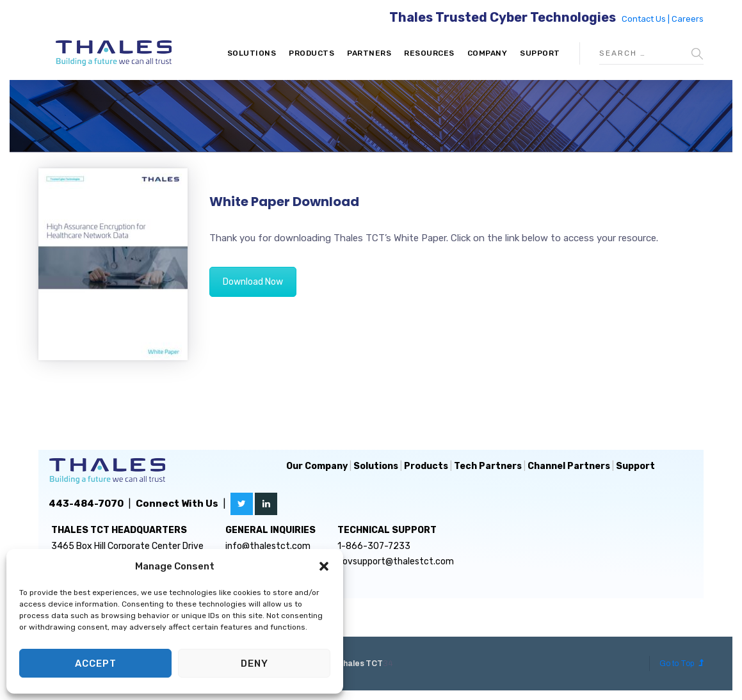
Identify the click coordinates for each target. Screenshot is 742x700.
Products (311, 53)
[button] (324, 566)
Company (488, 53)
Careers (688, 19)
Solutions (252, 53)
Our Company (317, 466)
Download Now (253, 282)
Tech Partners (488, 466)
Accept (96, 664)
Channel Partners (569, 466)
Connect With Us (177, 504)
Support (540, 53)
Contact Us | (647, 19)
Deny (254, 664)
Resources (429, 53)
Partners (369, 53)
